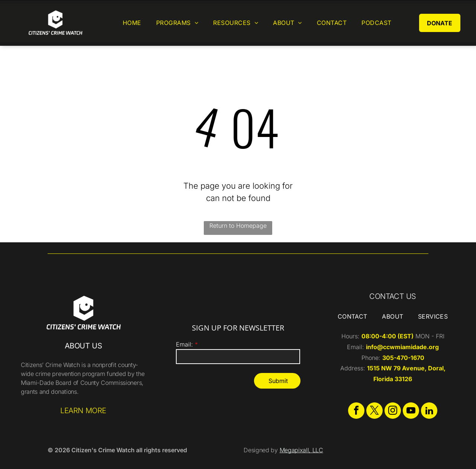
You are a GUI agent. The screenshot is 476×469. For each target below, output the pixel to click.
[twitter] (374, 411)
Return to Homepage (238, 226)
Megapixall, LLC (301, 450)
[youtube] (411, 411)
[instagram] (393, 411)
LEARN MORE (83, 411)
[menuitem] (132, 23)
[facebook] (356, 411)
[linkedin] (429, 411)
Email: (184, 344)
